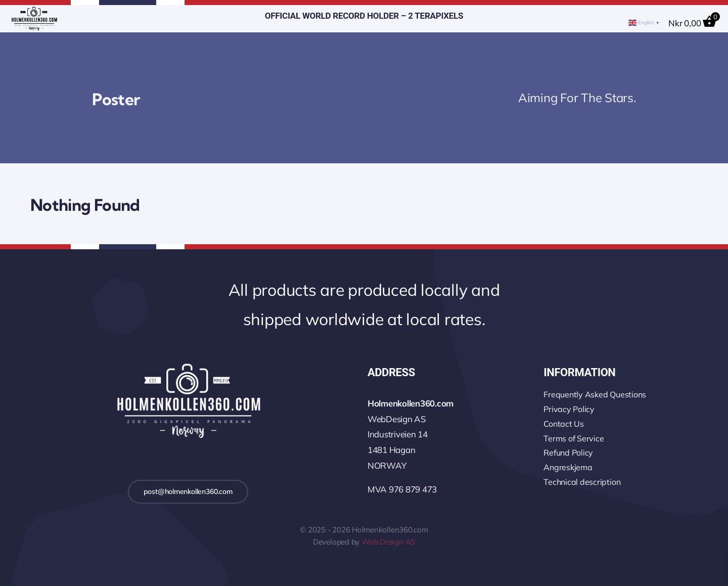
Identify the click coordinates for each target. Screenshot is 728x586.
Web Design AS (388, 542)
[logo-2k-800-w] (188, 365)
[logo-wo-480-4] (34, 11)
